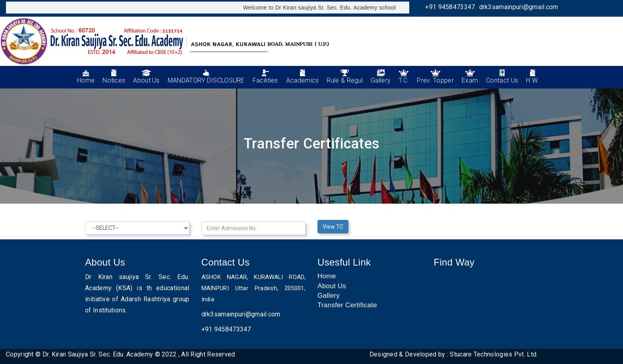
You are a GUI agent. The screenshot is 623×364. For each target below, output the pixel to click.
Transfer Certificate (347, 305)
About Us (332, 286)
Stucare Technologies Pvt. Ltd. (494, 354)
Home (327, 276)
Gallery (329, 296)
